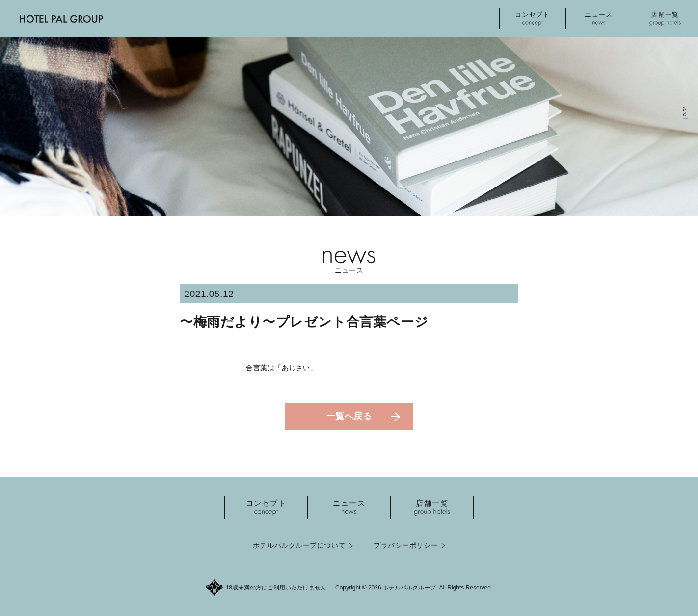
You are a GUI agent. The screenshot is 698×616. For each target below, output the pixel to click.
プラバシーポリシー (406, 545)
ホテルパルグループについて (299, 545)
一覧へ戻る (349, 416)
